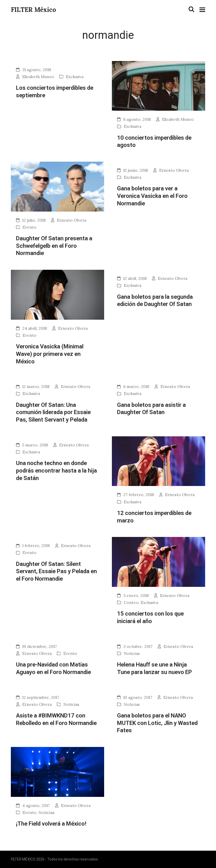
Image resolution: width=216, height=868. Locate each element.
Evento (29, 227)
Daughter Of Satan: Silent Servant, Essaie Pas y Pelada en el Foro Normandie (56, 571)
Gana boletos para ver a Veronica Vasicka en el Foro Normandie (152, 196)
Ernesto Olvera (72, 220)
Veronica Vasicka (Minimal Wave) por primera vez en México (50, 354)
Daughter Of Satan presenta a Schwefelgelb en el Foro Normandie (54, 246)
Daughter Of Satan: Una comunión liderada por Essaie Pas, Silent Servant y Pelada (53, 412)
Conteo (131, 602)
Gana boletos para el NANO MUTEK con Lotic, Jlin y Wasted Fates (157, 723)
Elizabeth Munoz (38, 77)
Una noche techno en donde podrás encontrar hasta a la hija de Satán (56, 470)
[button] (191, 9)
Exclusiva (75, 77)
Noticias (132, 653)
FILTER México (33, 10)
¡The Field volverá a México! (51, 824)
